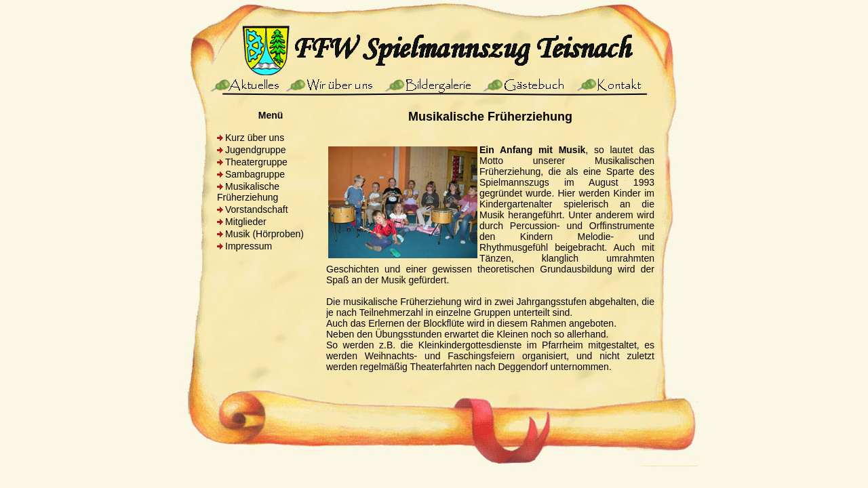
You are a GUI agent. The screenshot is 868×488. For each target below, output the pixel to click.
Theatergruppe (256, 162)
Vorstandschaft (257, 209)
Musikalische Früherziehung (248, 192)
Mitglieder (246, 222)
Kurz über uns (255, 138)
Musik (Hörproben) (264, 234)
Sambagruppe (255, 174)
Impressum (249, 246)
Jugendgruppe (256, 150)
